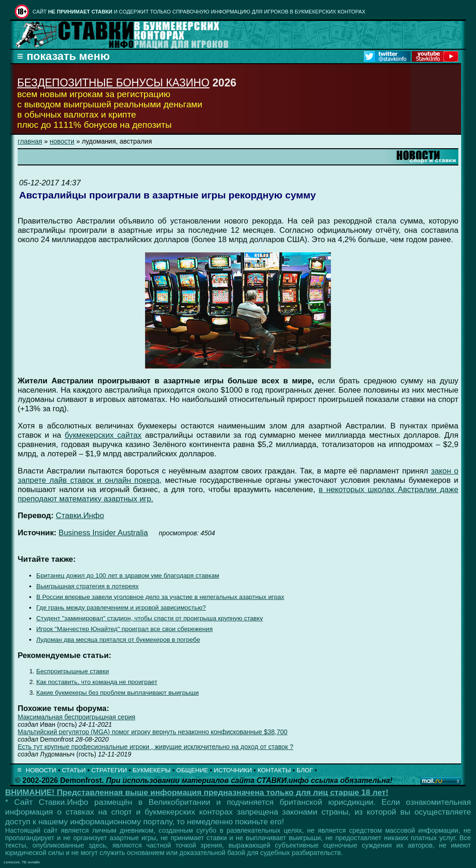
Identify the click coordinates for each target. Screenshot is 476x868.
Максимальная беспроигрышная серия (76, 717)
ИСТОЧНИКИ (233, 770)
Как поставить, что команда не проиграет (97, 682)
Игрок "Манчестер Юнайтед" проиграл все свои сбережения (125, 629)
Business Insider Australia (103, 533)
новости (62, 141)
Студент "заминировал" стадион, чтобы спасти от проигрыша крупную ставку (149, 618)
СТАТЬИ (74, 770)
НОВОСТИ (41, 770)
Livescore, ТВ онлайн (22, 862)
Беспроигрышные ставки (73, 671)
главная (30, 141)
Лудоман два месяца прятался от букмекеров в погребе (118, 640)
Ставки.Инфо (80, 516)
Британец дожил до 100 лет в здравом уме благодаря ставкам (128, 575)
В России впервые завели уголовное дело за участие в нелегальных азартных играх (160, 597)
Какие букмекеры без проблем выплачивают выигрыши (118, 693)
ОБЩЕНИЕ (192, 770)
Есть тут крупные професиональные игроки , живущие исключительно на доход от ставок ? (155, 747)
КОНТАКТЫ (274, 770)
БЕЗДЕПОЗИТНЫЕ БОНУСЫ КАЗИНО (113, 83)
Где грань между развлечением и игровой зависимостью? (121, 608)
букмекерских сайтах (103, 435)
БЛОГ (305, 770)
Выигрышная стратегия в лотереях (87, 586)
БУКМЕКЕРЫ (152, 770)
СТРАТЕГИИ (109, 770)
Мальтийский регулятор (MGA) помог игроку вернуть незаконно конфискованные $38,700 (152, 732)
